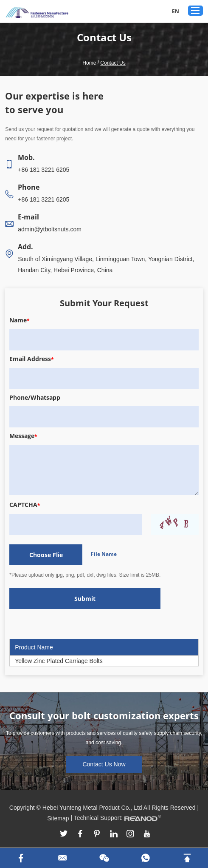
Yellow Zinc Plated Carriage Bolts (59, 661)
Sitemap (58, 818)
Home (89, 63)
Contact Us (113, 63)
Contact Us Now (104, 764)
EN (176, 11)
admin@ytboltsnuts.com (50, 229)
